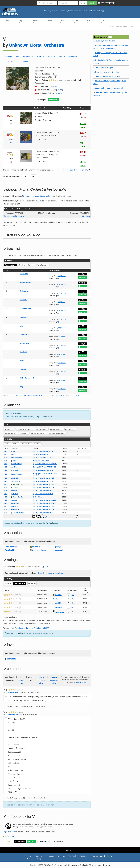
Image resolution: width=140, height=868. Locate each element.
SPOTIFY (53, 100)
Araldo (55, 599)
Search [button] (75, 21)
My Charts (50, 523)
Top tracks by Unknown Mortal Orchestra (30, 395)
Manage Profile (81, 683)
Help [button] (21, 21)
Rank (15, 444)
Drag (21, 387)
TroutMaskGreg (16, 458)
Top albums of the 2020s (24, 628)
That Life (23, 317)
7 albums (27, 196)
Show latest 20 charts (25, 429)
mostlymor (15, 506)
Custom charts (11, 433)
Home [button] (7, 21)
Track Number (11, 265)
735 (72, 607)
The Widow (23, 300)
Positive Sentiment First (41, 680)
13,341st (59, 93)
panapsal (59, 550)
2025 (5, 474)
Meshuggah (24, 291)
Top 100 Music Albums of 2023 (43, 451)
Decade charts (56, 429)
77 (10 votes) (62, 319)
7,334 (72, 612)
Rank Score (26, 444)
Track (22, 265)
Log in (5, 832)
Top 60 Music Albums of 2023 (43, 494)
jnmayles (59, 547)
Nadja (22, 361)
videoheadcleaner (39, 550)
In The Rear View (25, 308)
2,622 (72, 603)
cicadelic (14, 467)
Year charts (70, 429)
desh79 (14, 494)
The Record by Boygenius (105, 68)
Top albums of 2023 (42, 628)
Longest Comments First (54, 680)
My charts (24, 433)
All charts (9, 429)
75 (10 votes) (62, 285)
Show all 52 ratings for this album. (50, 573)
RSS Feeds (72, 856)
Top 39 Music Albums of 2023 (43, 481)
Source (37, 444)
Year (7, 444)
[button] (55, 77)
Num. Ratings (43, 265)
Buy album (8, 837)
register (21, 633)
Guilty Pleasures (25, 282)
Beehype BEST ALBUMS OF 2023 (44, 467)
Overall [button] (62, 21)
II (40, 201)
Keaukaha (23, 369)
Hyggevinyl (15, 510)
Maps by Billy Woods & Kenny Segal (109, 88)
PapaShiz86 (9, 550)
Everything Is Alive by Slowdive (107, 72)
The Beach (23, 352)
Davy (14, 451)
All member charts (39, 433)
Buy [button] (89, 21)
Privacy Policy (39, 857)
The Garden (24, 274)
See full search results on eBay (76, 170)
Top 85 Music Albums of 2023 (43, 513)
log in (13, 633)
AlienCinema (15, 481)
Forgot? (113, 3)
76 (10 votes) (62, 302)
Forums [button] (102, 21)
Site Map (83, 856)
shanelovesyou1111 (13, 692)
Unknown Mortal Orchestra (37, 45)
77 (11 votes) (62, 363)
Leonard (15, 488)
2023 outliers (37, 497)
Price (81, 108)
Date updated (20, 583)
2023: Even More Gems (41, 461)
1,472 (72, 599)
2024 (5, 513)
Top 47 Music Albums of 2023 (43, 458)
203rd (55, 86)
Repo (14, 461)
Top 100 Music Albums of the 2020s (45, 464)
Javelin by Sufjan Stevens (105, 41)
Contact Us (50, 856)
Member (32, 583)
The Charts (48, 21)
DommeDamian (17, 497)
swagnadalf (11, 659)
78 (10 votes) (62, 276)
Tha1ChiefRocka (18, 513)
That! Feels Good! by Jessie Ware (108, 76)
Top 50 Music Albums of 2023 (43, 470)
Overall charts (42, 429)
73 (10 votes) (62, 345)
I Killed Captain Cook (27, 378)
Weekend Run (24, 343)
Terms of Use (28, 857)
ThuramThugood (17, 474)
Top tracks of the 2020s (55, 395)
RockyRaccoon (17, 484)
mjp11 (13, 454)
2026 (5, 451)
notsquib (14, 491)
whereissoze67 (11, 547)
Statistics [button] (34, 21)
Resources (61, 856)
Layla (22, 326)
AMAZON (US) (43, 841)
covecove (15, 470)
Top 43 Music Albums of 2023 (43, 454)
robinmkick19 (58, 607)
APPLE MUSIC (82, 274)
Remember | (104, 3)
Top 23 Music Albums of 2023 (43, 491)
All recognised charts (57, 433)
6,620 (72, 595)
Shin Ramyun (24, 335)
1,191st (60, 90)
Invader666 (15, 478)
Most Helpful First (22, 680)
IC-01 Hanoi (86, 216)
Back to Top (70, 850)
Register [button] (92, 3)
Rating (31, 265)
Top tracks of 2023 (72, 395)
